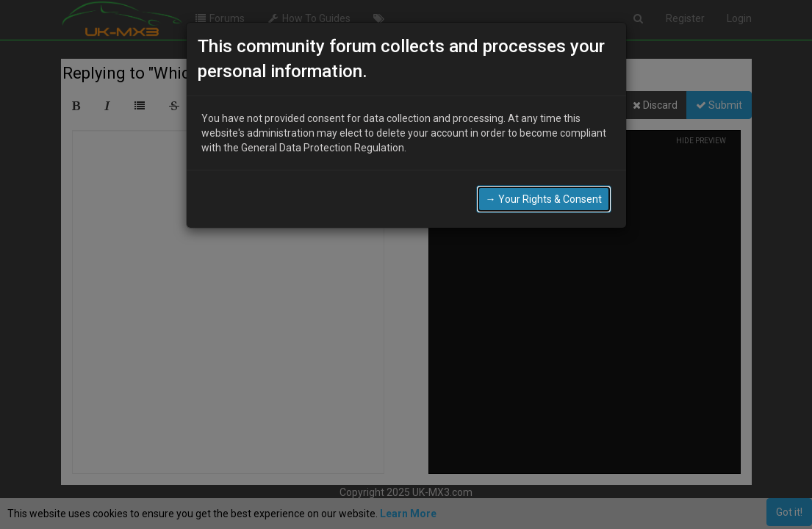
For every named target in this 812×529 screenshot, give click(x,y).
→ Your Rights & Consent (544, 199)
